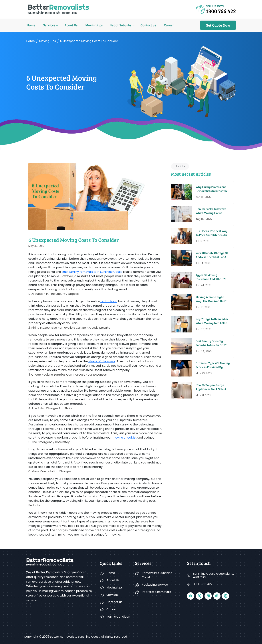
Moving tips (92, 25)
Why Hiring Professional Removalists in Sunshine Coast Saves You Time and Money (212, 189)
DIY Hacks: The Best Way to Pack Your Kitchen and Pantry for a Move (212, 233)
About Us (69, 25)
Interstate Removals (156, 592)
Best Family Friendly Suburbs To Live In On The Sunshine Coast (212, 343)
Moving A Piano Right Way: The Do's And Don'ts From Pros (212, 299)
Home (31, 25)
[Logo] (58, 9)
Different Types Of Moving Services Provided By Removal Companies (213, 365)
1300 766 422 (203, 584)
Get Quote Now (218, 25)
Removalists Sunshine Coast (157, 575)
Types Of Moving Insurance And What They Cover (213, 277)
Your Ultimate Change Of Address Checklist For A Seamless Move (212, 255)
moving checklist (125, 438)
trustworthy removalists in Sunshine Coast (92, 272)
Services (48, 25)
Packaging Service (155, 585)
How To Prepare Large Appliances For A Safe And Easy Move (213, 387)
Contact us (145, 25)
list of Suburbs (118, 25)
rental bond (109, 301)
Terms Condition (118, 617)
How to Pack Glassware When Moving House (211, 211)
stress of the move (102, 361)
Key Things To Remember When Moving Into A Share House (213, 321)
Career (165, 25)
